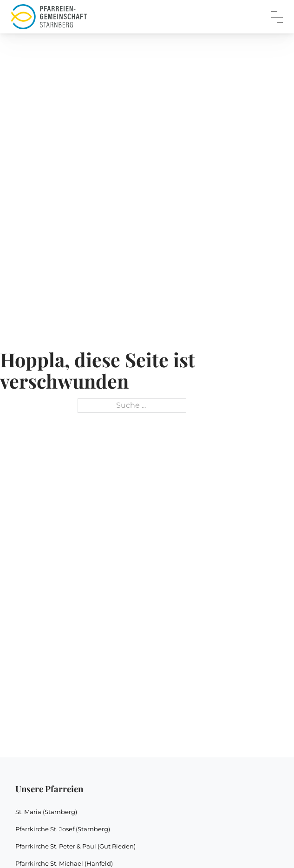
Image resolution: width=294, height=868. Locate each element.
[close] (277, 17)
